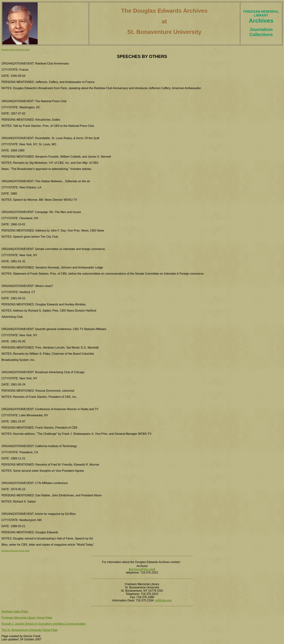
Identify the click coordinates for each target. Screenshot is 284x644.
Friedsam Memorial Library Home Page (27, 618)
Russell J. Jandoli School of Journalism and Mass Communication (44, 624)
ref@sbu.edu (163, 600)
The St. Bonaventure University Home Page (30, 630)
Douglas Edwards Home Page (16, 50)
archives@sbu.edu (142, 569)
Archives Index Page (15, 611)
